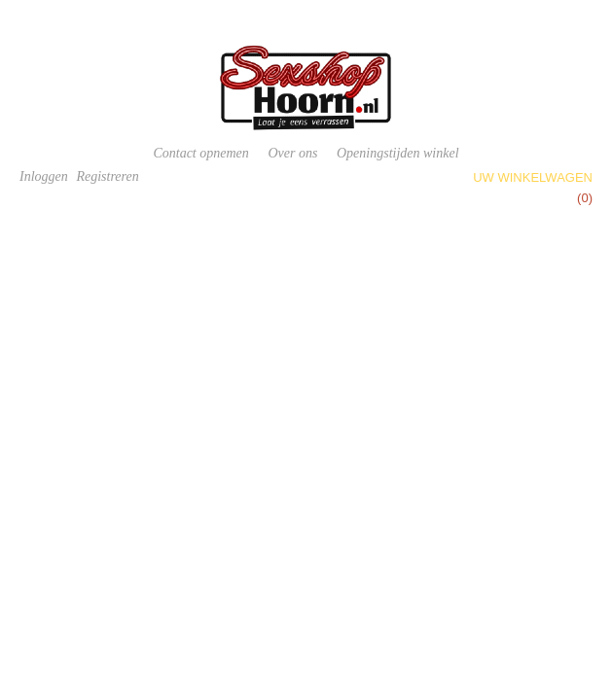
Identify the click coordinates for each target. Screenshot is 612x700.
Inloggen (44, 176)
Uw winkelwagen (533, 177)
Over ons (292, 153)
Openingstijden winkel (398, 153)
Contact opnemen (200, 153)
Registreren (107, 176)
